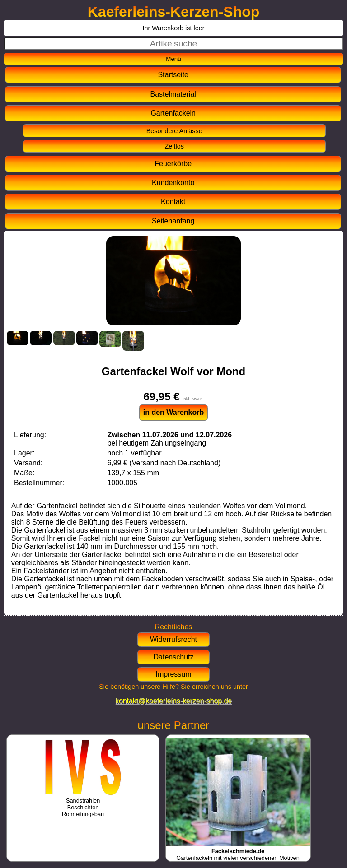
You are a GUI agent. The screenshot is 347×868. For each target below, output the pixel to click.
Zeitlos (174, 146)
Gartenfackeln (173, 113)
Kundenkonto (173, 183)
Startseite (173, 75)
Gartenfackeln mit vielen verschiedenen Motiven (238, 851)
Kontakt (173, 202)
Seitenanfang (173, 221)
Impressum (173, 674)
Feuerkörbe (173, 164)
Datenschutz (174, 657)
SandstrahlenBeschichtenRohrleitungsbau (83, 804)
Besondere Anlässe (174, 131)
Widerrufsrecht (173, 639)
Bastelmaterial (173, 94)
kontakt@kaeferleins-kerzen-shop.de (173, 701)
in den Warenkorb (174, 412)
